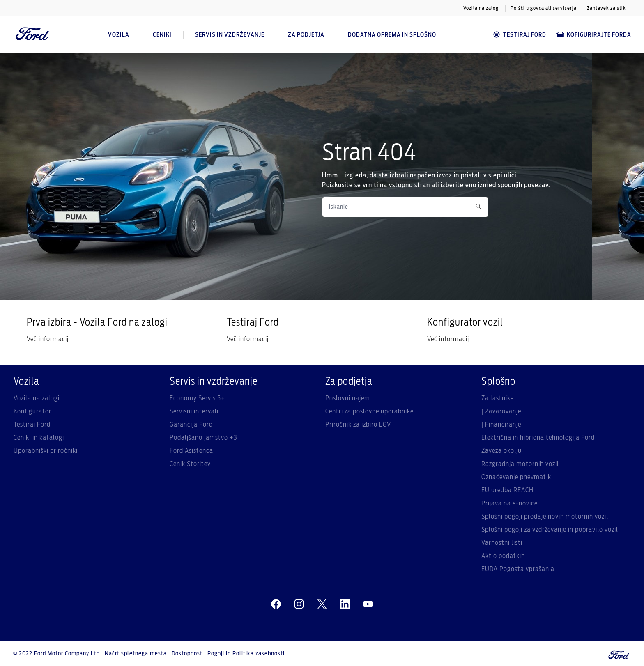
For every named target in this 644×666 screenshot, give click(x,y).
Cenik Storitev (190, 464)
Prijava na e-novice (509, 503)
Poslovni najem (348, 398)
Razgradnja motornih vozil (520, 464)
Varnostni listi (502, 543)
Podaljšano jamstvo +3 (204, 438)
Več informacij (48, 339)
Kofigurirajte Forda (594, 35)
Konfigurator (32, 411)
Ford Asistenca (191, 451)
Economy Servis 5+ (197, 398)
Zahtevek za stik (606, 8)
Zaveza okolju (501, 451)
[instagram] (299, 604)
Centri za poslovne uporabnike (369, 411)
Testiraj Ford (519, 35)
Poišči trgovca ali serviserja (544, 8)
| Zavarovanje (501, 411)
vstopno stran (409, 185)
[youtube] (368, 604)
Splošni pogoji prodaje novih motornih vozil (545, 517)
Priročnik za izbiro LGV (358, 425)
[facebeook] (276, 604)
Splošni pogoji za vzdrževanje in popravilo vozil (550, 530)
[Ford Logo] (32, 35)
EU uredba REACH (507, 490)
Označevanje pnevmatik (516, 477)
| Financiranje (501, 425)
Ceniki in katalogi (39, 438)
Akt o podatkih (503, 556)
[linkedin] (345, 604)
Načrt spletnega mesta (136, 654)
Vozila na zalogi (482, 8)
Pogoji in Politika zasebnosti (246, 654)
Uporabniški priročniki (46, 451)
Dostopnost (187, 654)
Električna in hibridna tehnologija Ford (538, 438)
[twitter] (322, 604)
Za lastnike (498, 398)
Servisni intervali (194, 411)
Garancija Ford (191, 425)
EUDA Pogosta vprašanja (518, 569)
